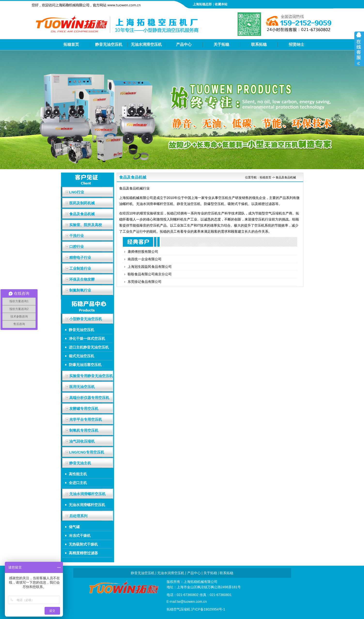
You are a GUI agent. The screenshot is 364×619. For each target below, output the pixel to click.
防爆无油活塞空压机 (85, 365)
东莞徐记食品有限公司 (145, 282)
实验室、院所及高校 (86, 225)
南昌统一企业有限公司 (145, 259)
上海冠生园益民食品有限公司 (150, 267)
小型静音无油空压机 (86, 319)
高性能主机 (78, 474)
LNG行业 (77, 192)
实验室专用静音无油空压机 (91, 376)
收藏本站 (221, 4)
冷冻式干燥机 (80, 536)
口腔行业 (77, 247)
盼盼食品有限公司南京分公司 (150, 274)
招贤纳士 (296, 44)
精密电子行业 (80, 258)
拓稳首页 (71, 44)
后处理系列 (78, 516)
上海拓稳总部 (202, 4)
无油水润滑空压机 (146, 44)
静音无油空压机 (109, 44)
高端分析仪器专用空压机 (89, 398)
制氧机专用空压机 (84, 430)
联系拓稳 (259, 44)
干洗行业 (77, 236)
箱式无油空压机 (81, 356)
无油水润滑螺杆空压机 (87, 494)
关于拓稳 (221, 44)
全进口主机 (78, 483)
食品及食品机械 (82, 214)
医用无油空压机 (82, 387)
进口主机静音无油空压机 (89, 347)
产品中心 (184, 44)
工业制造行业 (80, 268)
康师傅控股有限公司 (143, 252)
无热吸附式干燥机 (83, 544)
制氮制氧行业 (80, 290)
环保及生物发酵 (82, 279)
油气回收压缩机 (82, 441)
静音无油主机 (80, 463)
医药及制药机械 (82, 203)
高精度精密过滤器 (83, 553)
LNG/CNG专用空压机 (87, 452)
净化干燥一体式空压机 (87, 338)
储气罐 (74, 527)
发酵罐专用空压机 (84, 409)
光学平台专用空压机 (86, 419)
